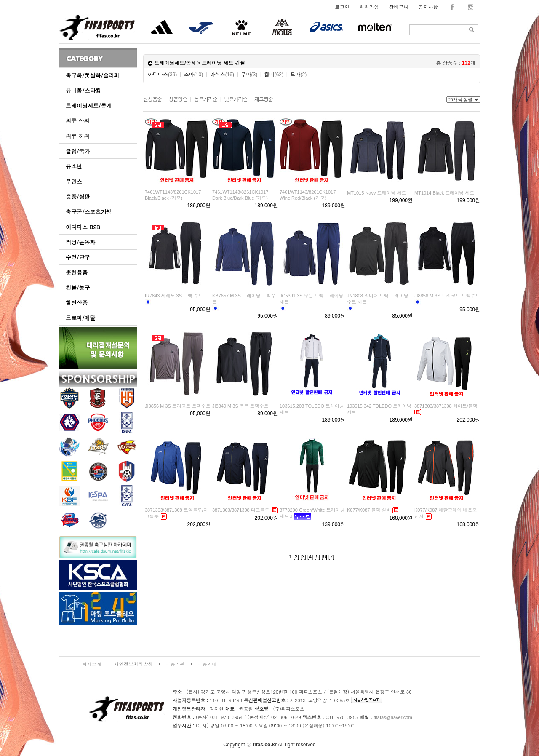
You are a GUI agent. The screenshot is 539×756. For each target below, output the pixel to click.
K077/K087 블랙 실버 (369, 510)
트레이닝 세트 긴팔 (223, 63)
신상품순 (152, 99)
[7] (331, 557)
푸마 (249, 75)
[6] (324, 557)
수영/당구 (78, 257)
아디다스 (162, 75)
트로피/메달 (80, 318)
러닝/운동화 (80, 242)
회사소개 (92, 664)
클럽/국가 (78, 151)
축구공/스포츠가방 (89, 212)
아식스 (222, 75)
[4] (310, 557)
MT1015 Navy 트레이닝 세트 (377, 193)
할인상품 (77, 303)
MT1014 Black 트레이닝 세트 (444, 193)
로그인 (343, 7)
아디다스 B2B (83, 227)
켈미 (274, 75)
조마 (193, 75)
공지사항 (428, 7)
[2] (296, 557)
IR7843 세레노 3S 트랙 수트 (174, 296)
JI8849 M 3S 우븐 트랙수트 (240, 406)
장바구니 (399, 7)
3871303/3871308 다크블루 (241, 510)
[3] (303, 557)
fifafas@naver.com (393, 717)
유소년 (74, 166)
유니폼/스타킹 (83, 90)
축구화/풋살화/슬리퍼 (93, 75)
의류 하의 (77, 136)
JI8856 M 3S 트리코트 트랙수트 (178, 406)
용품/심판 (78, 196)
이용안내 (207, 664)
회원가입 (369, 7)
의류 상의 (77, 121)
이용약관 (175, 664)
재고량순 (264, 99)
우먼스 (74, 181)
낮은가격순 (236, 99)
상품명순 (178, 99)
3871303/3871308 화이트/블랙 (446, 406)
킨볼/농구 (78, 287)
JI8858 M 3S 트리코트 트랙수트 (447, 296)
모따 (298, 75)
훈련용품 (77, 272)
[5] (317, 557)
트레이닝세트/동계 (89, 106)
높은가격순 (206, 99)
